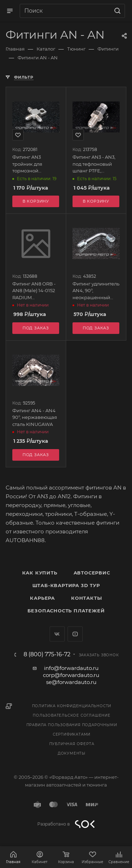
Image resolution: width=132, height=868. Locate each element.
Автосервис (92, 573)
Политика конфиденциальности (72, 706)
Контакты (86, 598)
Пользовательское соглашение (72, 715)
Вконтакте (57, 634)
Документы (72, 753)
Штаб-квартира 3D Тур (66, 585)
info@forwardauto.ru (71, 668)
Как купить (40, 573)
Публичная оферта (72, 744)
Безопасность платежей (66, 611)
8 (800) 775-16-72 (47, 655)
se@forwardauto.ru (71, 682)
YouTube (75, 634)
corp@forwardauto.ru (71, 675)
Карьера (42, 598)
